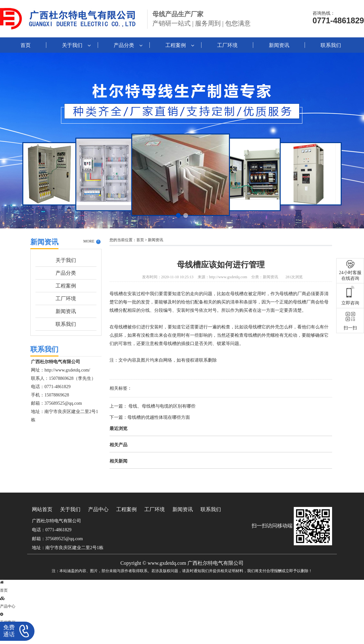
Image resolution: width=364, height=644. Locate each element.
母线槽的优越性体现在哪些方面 (159, 417)
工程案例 (176, 45)
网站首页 (42, 509)
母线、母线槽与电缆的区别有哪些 (162, 406)
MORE (92, 241)
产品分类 (124, 45)
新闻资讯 (279, 45)
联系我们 (331, 45)
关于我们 (72, 45)
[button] (178, 215)
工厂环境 (227, 45)
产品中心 (98, 509)
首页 (26, 45)
